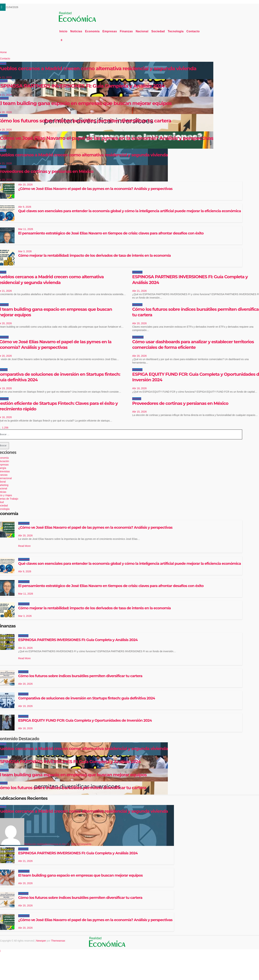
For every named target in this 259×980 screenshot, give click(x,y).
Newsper (41, 941)
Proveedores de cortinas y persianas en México (180, 403)
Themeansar (58, 941)
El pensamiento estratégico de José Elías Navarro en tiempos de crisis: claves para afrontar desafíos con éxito (111, 233)
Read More (24, 546)
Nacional (142, 31)
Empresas (110, 31)
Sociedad (158, 31)
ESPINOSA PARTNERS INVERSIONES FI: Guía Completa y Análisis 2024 (78, 640)
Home (3, 52)
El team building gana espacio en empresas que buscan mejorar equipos (80, 875)
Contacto (193, 31)
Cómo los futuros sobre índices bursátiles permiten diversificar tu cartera (80, 676)
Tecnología (176, 31)
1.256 (5, 428)
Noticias (76, 31)
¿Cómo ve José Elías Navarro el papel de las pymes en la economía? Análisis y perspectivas (95, 189)
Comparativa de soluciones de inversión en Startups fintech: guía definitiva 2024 (87, 698)
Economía (92, 31)
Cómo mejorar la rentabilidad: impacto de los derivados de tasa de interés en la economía (94, 255)
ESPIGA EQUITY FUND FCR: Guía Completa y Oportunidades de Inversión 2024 (85, 720)
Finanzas (126, 31)
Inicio (63, 31)
